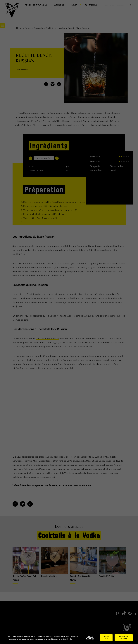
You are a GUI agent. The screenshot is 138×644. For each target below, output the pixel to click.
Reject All (106, 638)
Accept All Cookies (124, 638)
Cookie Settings (90, 638)
